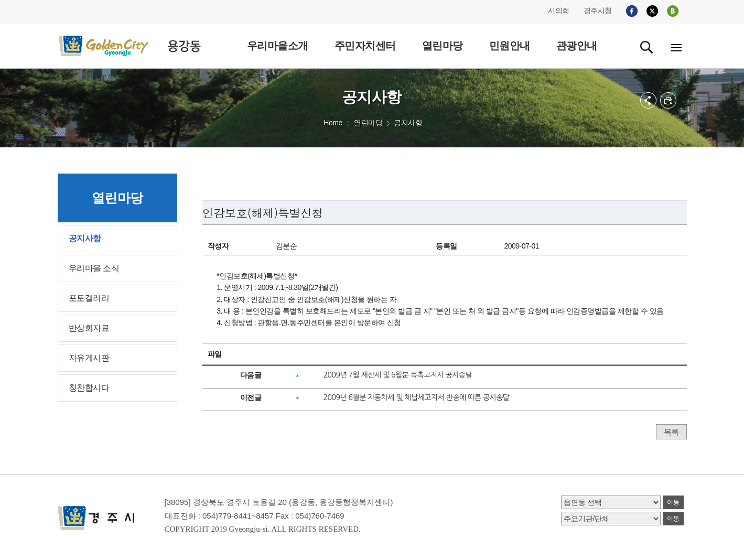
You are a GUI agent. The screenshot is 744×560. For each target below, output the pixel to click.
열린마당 (368, 123)
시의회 (559, 10)
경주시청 (598, 10)
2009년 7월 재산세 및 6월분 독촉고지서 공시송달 (397, 375)
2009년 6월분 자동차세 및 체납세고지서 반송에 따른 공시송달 (416, 397)
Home (333, 123)
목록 (671, 432)
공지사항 (408, 123)
